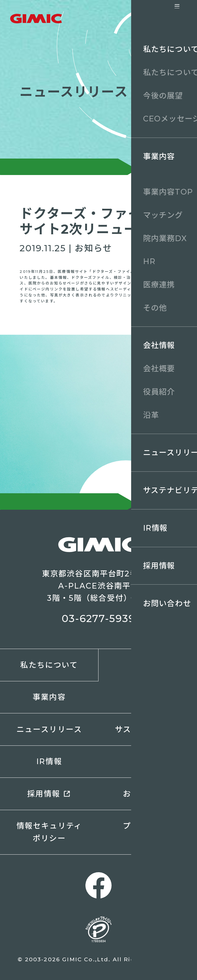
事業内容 (49, 697)
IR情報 (49, 761)
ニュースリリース (49, 729)
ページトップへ (179, 962)
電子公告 (148, 761)
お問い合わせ (148, 794)
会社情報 (148, 697)
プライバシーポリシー (148, 832)
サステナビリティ (148, 729)
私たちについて (49, 665)
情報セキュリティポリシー (49, 832)
